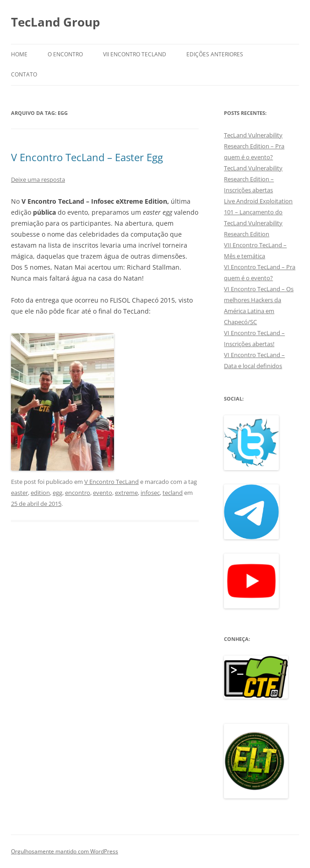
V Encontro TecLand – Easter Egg (87, 157)
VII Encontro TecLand (135, 54)
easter (19, 493)
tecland (173, 493)
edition (40, 493)
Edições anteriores (215, 54)
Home (19, 54)
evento (103, 493)
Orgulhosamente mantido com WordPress (65, 851)
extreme (126, 493)
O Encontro (65, 54)
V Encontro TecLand (111, 482)
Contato (24, 74)
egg (57, 493)
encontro (78, 493)
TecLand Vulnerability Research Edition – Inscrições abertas (253, 179)
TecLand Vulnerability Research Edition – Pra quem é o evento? (254, 146)
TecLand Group (55, 22)
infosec (150, 493)
